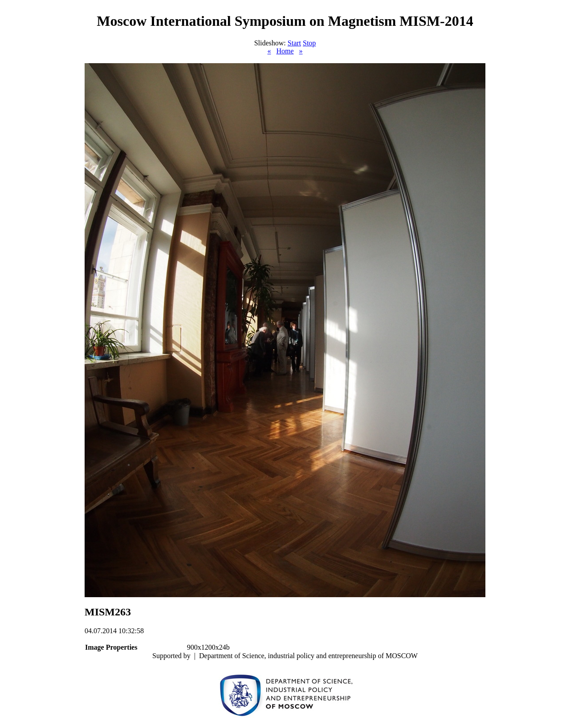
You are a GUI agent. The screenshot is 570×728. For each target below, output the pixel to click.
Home (285, 51)
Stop (309, 43)
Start (294, 43)
